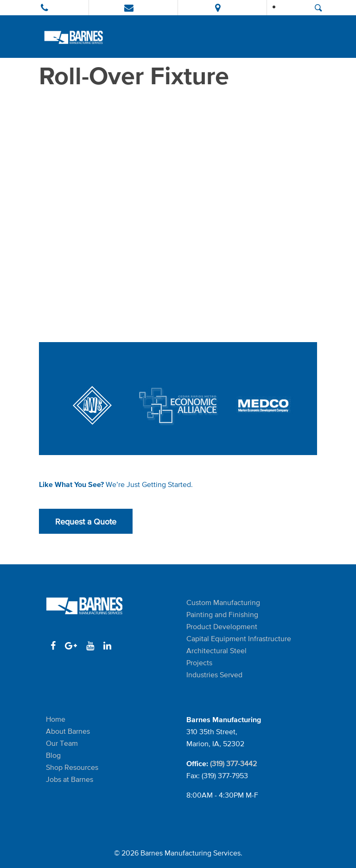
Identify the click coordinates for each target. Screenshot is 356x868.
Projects (199, 663)
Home (56, 719)
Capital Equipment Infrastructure (239, 639)
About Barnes (68, 731)
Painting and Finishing (222, 615)
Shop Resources (72, 767)
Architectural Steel (216, 651)
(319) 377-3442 (233, 764)
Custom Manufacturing (223, 603)
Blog (53, 755)
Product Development (222, 627)
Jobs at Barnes (70, 779)
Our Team (62, 743)
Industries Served (214, 675)
